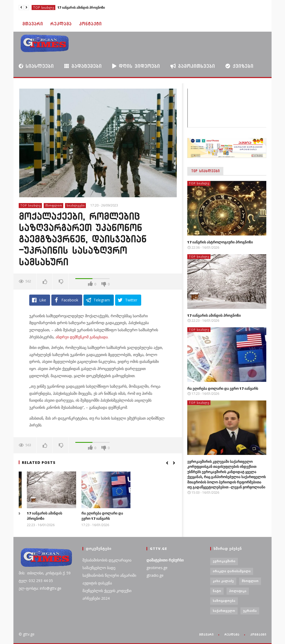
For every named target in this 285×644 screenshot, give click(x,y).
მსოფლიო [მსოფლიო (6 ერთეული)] (250, 581)
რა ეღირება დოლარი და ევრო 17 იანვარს (148, 516)
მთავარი (33, 24)
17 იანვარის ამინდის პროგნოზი (81, 8)
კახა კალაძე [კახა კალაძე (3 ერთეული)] (223, 581)
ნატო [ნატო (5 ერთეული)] (217, 591)
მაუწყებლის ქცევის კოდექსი (107, 591)
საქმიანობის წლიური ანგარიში (109, 575)
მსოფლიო (54, 205)
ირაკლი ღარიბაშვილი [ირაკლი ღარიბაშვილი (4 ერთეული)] (232, 571)
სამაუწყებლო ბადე (99, 568)
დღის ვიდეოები (136, 66)
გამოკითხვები (193, 66)
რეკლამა (61, 24)
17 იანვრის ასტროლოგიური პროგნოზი (220, 242)
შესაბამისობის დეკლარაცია (107, 560)
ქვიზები (239, 66)
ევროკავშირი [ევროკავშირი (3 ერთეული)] (224, 561)
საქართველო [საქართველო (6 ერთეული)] (224, 611)
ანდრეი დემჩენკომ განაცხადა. (82, 337)
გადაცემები (83, 66)
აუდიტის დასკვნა (97, 583)
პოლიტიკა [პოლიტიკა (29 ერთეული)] (238, 591)
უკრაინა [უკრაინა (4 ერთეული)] (250, 611)
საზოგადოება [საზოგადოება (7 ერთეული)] (224, 601)
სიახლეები (36, 66)
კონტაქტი (90, 24)
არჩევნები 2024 (96, 598)
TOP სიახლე (44, 8)
